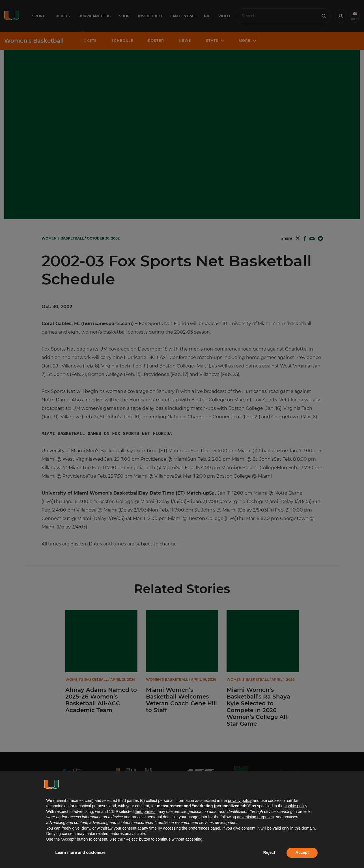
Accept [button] (302, 852)
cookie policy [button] (296, 806)
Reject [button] (269, 852)
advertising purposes (255, 817)
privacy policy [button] (240, 800)
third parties (145, 812)
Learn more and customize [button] (80, 852)
